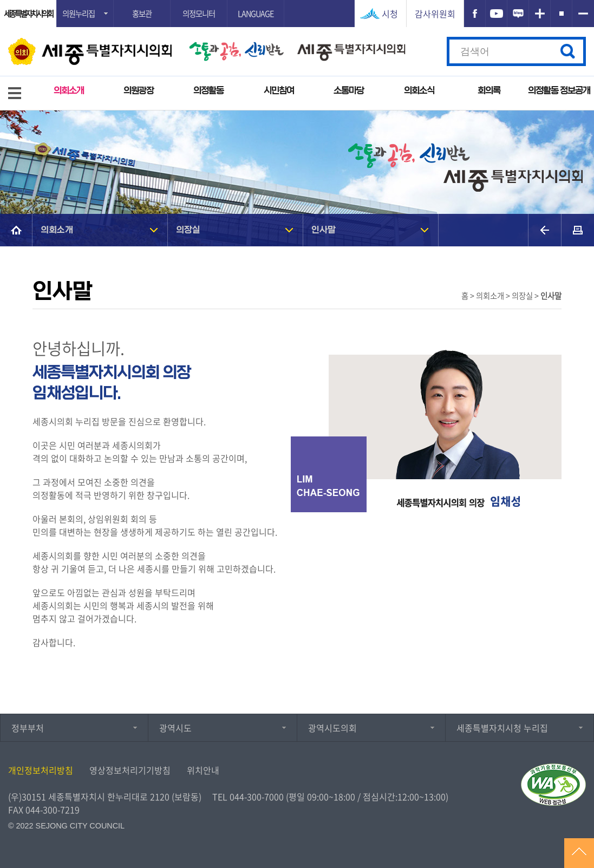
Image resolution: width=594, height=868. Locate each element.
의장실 (188, 230)
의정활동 (208, 91)
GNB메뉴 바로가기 (297, 1)
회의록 (489, 91)
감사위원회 (435, 14)
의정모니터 (199, 14)
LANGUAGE (256, 14)
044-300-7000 (257, 797)
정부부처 (28, 728)
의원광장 (139, 91)
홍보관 (142, 14)
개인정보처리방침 (41, 770)
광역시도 (175, 728)
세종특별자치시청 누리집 (502, 728)
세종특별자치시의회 (28, 14)
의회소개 (69, 91)
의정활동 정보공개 (559, 91)
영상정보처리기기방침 (130, 770)
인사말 (324, 230)
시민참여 (279, 91)
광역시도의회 (332, 728)
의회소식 (419, 91)
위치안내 (203, 770)
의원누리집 (79, 14)
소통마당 (349, 91)
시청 (390, 14)
